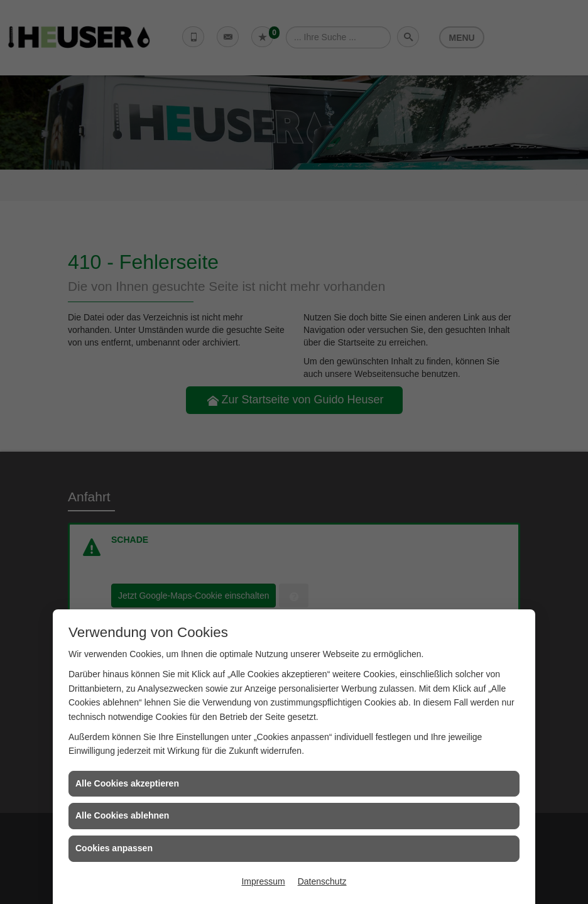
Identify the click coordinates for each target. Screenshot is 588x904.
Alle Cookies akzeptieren (127, 783)
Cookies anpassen (114, 848)
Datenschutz (322, 881)
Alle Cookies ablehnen (122, 815)
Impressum (263, 881)
